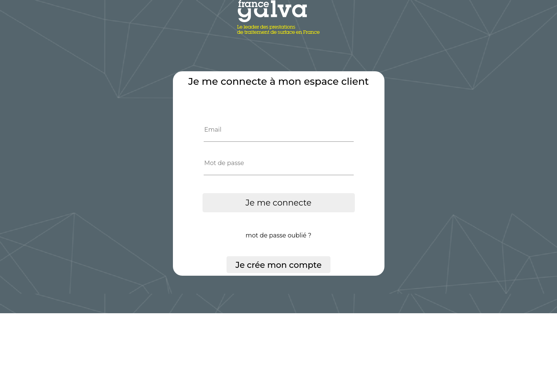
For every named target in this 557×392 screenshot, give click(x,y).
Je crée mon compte (279, 265)
